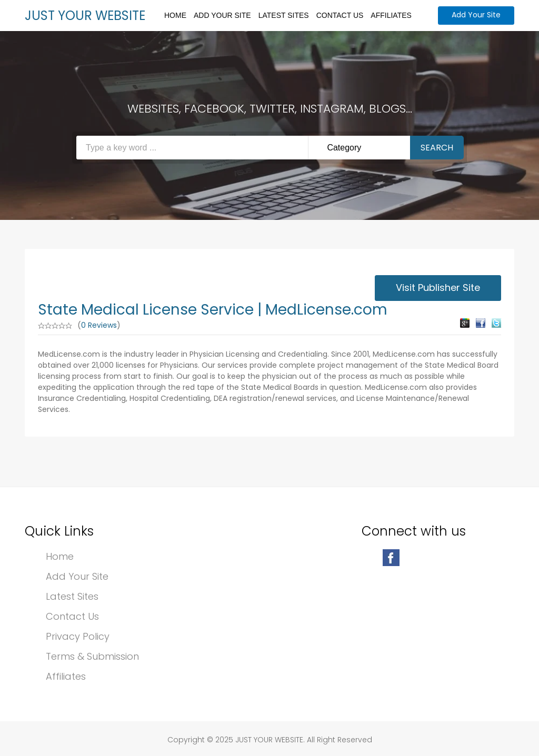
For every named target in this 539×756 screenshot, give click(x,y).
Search (437, 148)
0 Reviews (99, 325)
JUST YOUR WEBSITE (85, 16)
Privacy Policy (78, 636)
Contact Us (340, 15)
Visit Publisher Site (438, 288)
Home (175, 15)
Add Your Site (222, 15)
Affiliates (391, 15)
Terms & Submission (92, 656)
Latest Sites (284, 15)
